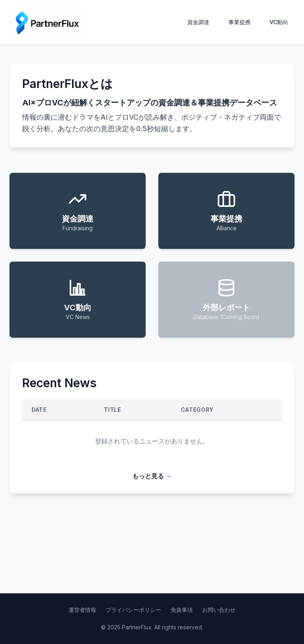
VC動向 (279, 22)
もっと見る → (152, 476)
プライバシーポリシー (133, 610)
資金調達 (198, 22)
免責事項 (182, 610)
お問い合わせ (219, 610)
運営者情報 (82, 610)
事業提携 (239, 22)
